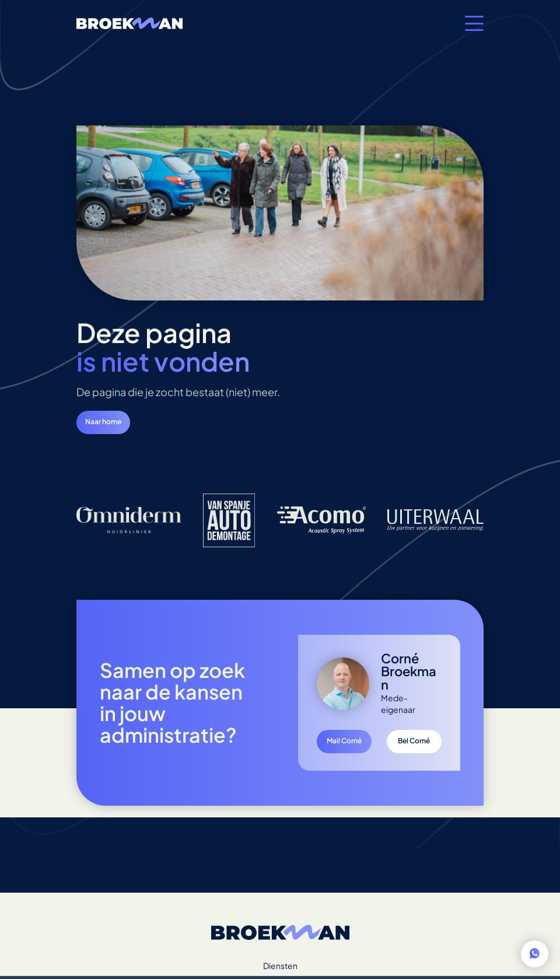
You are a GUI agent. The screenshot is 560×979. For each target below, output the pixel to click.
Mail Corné (344, 741)
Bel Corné (414, 741)
